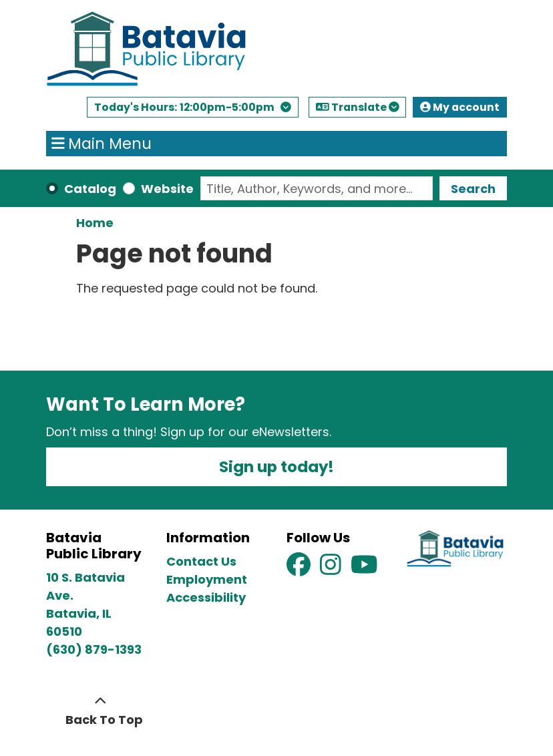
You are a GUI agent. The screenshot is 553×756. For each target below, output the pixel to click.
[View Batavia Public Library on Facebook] (300, 569)
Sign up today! (276, 467)
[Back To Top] (101, 711)
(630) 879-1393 (94, 649)
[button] (193, 111)
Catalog (90, 189)
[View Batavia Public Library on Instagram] (332, 569)
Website (167, 189)
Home (95, 223)
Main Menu (102, 144)
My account (460, 107)
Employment (207, 579)
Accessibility (206, 597)
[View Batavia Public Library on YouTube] (364, 569)
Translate (357, 107)
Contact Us (201, 561)
